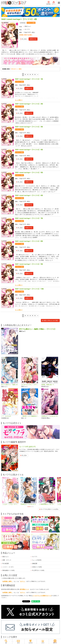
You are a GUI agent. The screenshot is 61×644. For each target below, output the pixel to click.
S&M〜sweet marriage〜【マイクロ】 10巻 (29, 289)
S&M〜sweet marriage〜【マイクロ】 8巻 (29, 241)
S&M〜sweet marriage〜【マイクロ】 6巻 (29, 195)
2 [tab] (32, 507)
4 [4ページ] (30, 75)
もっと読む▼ (19, 100)
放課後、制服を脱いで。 (48, 385)
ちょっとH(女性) (37, 560)
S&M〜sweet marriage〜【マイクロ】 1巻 (29, 79)
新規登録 (48, 3)
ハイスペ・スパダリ (8, 567)
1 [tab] (29, 507)
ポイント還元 (32, 23)
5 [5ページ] (33, 75)
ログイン (54, 3)
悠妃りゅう (28, 26)
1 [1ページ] (23, 75)
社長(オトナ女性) (37, 567)
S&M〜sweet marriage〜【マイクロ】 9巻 (29, 264)
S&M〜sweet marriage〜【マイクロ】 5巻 (29, 172)
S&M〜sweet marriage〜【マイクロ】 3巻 (29, 127)
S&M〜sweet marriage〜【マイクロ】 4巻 (29, 150)
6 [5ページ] (35, 75)
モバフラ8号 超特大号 (27, 447)
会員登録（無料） (8, 581)
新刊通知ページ (24, 589)
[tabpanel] (10, 491)
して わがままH (6, 416)
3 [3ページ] (28, 75)
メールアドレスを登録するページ (42, 596)
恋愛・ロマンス (7, 560)
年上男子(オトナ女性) (38, 570)
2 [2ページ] (25, 75)
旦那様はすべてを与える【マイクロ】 (51, 416)
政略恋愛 (35, 563)
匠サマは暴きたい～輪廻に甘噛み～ (10, 385)
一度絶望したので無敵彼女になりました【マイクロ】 (30, 416)
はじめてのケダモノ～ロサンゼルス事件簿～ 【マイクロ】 (30, 385)
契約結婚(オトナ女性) (8, 570)
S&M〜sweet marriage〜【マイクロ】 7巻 (29, 218)
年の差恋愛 (6, 563)
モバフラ (27, 29)
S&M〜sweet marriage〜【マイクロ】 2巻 (29, 104)
